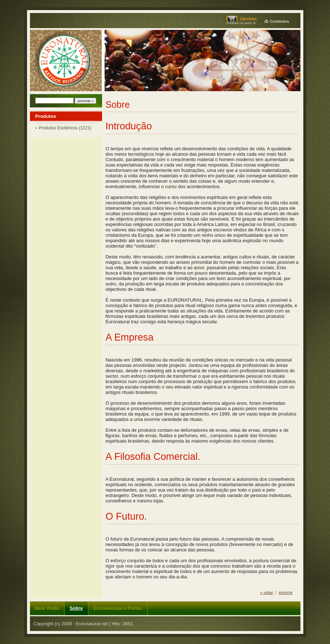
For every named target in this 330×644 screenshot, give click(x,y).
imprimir (285, 592)
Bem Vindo (47, 608)
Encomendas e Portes (118, 608)
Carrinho (248, 19)
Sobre (76, 608)
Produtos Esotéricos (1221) (65, 128)
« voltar (267, 592)
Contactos (280, 21)
